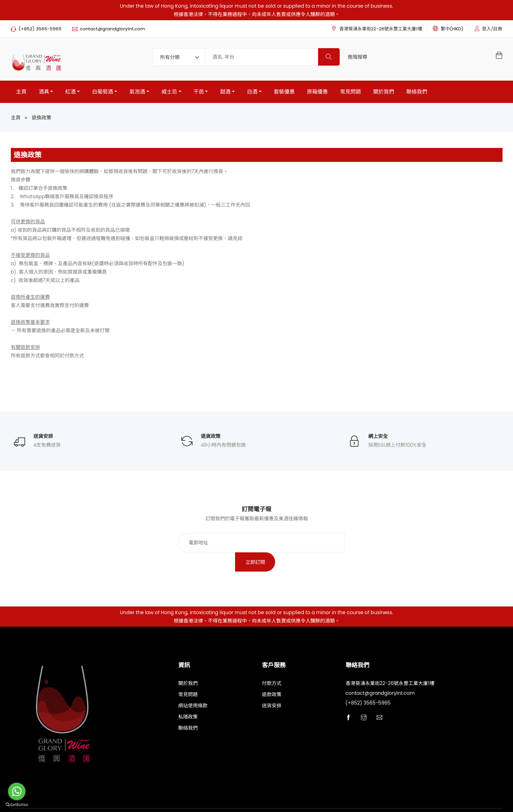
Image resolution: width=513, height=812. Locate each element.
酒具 (44, 92)
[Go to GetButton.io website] (17, 805)
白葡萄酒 (103, 92)
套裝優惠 (284, 92)
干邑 (199, 92)
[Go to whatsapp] (17, 791)
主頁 (21, 92)
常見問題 (350, 92)
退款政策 (272, 676)
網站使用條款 (193, 687)
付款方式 (272, 665)
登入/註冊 (492, 29)
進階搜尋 (357, 57)
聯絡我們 (417, 92)
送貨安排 (272, 687)
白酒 (252, 92)
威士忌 (169, 92)
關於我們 (384, 92)
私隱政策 (188, 698)
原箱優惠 (317, 92)
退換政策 (42, 118)
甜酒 (225, 92)
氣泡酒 (137, 92)
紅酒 (70, 92)
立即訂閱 (339, 543)
